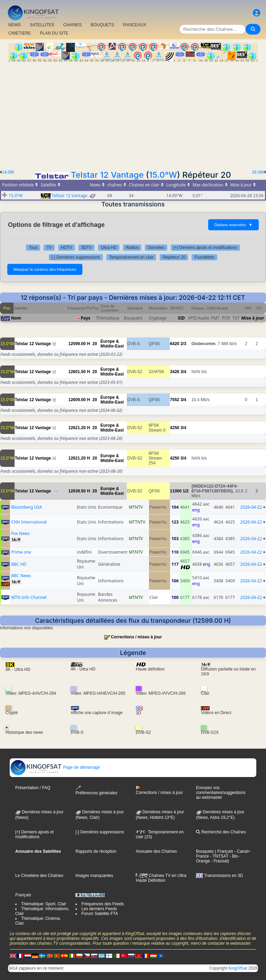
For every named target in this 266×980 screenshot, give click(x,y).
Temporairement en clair (131, 257)
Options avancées (233, 225)
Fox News (20, 533)
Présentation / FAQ (33, 788)
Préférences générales (96, 790)
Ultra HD (109, 248)
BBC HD (19, 564)
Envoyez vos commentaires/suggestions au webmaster (221, 793)
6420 (175, 344)
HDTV (67, 248)
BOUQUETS (102, 25)
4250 (175, 428)
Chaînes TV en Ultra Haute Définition (161, 878)
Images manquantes (94, 876)
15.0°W (163, 175)
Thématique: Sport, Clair (44, 904)
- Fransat (219, 861)
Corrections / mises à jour (136, 637)
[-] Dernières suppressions (76, 257)
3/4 (183, 372)
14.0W (8, 172)
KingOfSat (238, 968)
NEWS (15, 25)
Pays (86, 318)
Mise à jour (253, 318)
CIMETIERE (20, 33)
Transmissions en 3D (219, 876)
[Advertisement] (133, 114)
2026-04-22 (251, 507)
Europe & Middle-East (112, 344)
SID (181, 318)
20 (95, 344)
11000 (176, 491)
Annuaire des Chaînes (156, 851)
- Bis (233, 856)
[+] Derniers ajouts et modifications (205, 248)
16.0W (258, 172)
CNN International (29, 522)
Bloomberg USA (26, 507)
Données (156, 248)
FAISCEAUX (135, 25)
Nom (16, 318)
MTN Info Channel (29, 597)
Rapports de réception (96, 851)
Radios (132, 248)
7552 (175, 400)
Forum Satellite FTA (100, 914)
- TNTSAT (219, 856)
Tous (33, 248)
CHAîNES (72, 25)
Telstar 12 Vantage (107, 175)
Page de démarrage (55, 767)
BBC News (21, 576)
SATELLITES (42, 25)
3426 (175, 372)
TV (49, 248)
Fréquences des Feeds (103, 904)
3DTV (86, 248)
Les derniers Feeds (99, 909)
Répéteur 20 (174, 257)
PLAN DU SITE (54, 33)
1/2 (186, 491)
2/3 (183, 344)
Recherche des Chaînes (221, 832)
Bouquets (205, 851)
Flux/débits (204, 257)
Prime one (21, 552)
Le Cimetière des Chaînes (39, 876)
